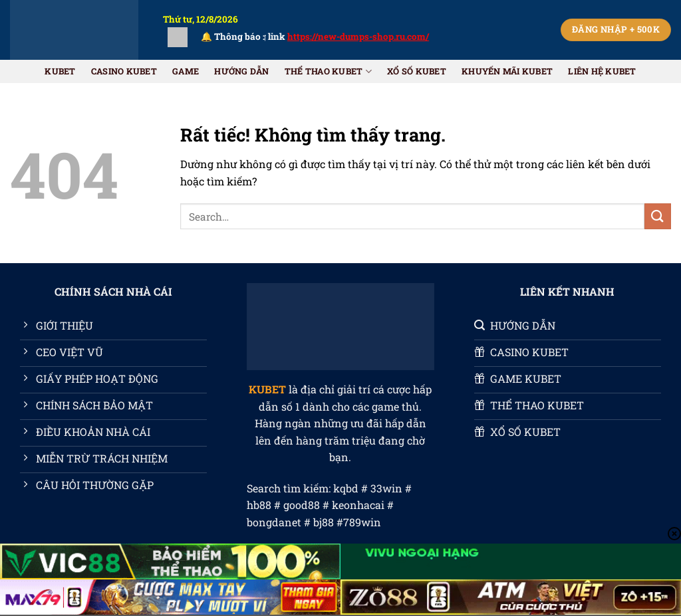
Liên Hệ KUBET (602, 71)
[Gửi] (658, 216)
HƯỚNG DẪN (241, 71)
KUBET (60, 71)
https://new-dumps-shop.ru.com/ (367, 37)
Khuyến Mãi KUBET (507, 71)
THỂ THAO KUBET (328, 71)
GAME (186, 71)
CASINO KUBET (124, 71)
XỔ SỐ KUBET (417, 71)
